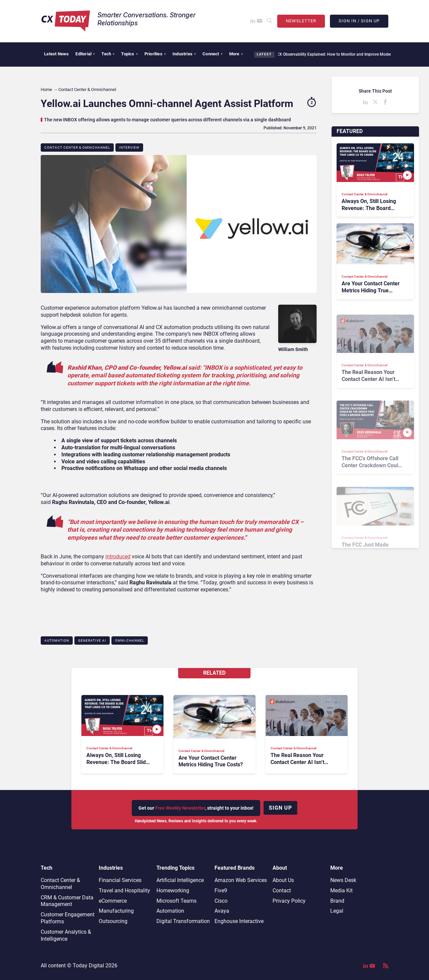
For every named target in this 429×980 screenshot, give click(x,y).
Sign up (280, 808)
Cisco (221, 901)
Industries (184, 54)
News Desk (343, 880)
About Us (283, 880)
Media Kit (341, 890)
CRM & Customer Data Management (67, 901)
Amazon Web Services (241, 880)
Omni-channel (130, 640)
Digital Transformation (183, 921)
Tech (108, 54)
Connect (212, 54)
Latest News (56, 54)
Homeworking (173, 890)
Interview (129, 147)
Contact (282, 890)
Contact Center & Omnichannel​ (77, 147)
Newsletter (301, 21)
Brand (337, 901)
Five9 (221, 890)
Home (46, 89)
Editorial (85, 54)
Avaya (222, 911)
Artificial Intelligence (180, 880)
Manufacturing (116, 911)
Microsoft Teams (176, 901)
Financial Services (120, 880)
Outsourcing (113, 921)
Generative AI (92, 640)
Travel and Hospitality (124, 890)
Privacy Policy (289, 901)
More (236, 54)
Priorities (155, 54)
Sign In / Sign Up (359, 21)
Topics (129, 54)
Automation (57, 640)
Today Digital (88, 965)
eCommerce (113, 901)
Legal (337, 911)
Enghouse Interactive (239, 921)
